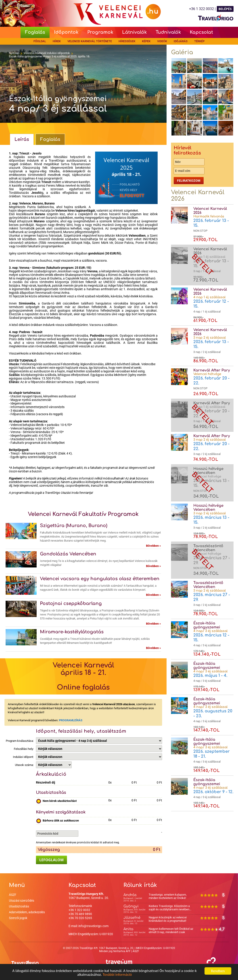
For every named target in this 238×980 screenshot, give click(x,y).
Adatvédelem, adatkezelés (27, 912)
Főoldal (40, 41)
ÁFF (128, 951)
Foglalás (35, 32)
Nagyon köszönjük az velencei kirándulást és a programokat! (168, 919)
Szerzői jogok (18, 918)
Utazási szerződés (22, 901)
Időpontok (66, 32)
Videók (162, 41)
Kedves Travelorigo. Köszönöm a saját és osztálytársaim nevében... (170, 908)
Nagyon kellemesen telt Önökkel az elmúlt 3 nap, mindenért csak (171, 930)
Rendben (218, 971)
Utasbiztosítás (19, 906)
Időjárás (181, 41)
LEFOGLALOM (51, 860)
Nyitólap (14, 53)
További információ (117, 975)
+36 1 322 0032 (79, 910)
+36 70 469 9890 (80, 914)
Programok (100, 32)
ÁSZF (13, 895)
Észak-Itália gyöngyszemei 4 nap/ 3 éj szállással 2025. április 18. (49, 56)
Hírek (57, 41)
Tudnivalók (168, 32)
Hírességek (127, 41)
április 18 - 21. (126, 174)
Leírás (22, 139)
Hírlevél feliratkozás (187, 150)
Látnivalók (134, 32)
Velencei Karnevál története (90, 41)
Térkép (199, 41)
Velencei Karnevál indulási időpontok (47, 53)
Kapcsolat (201, 32)
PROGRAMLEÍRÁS (71, 720)
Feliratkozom (189, 181)
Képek (146, 41)
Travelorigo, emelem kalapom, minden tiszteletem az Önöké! (168, 896)
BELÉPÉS (225, 9)
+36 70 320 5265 (80, 918)
